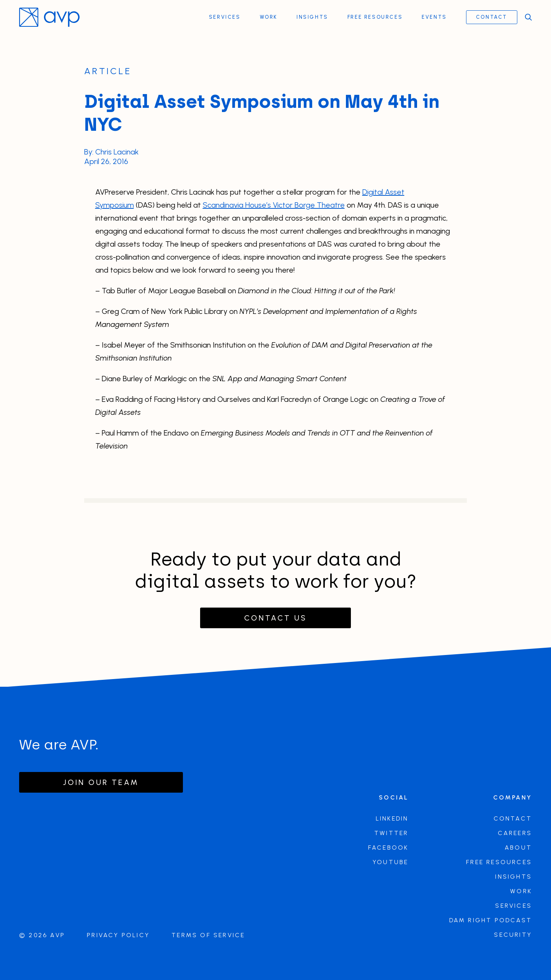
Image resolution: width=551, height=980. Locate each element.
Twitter (391, 833)
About (518, 848)
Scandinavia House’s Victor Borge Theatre (274, 205)
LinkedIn (392, 818)
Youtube (390, 862)
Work (269, 17)
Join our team (101, 782)
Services (225, 17)
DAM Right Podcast (491, 920)
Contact (492, 17)
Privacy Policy (118, 935)
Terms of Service (208, 935)
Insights (312, 17)
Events (434, 17)
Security (513, 935)
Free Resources (375, 17)
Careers (515, 833)
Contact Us (275, 618)
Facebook (388, 848)
